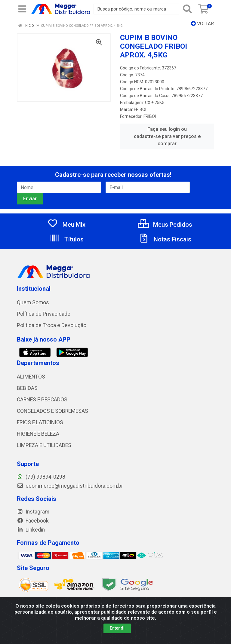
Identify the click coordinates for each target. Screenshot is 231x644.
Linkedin (31, 530)
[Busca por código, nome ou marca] (136, 9)
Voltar (202, 24)
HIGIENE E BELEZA (38, 434)
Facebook (33, 521)
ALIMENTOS (31, 377)
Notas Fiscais (165, 239)
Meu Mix (66, 225)
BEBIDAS (27, 388)
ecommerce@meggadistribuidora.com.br (70, 486)
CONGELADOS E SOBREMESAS (52, 411)
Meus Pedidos (165, 225)
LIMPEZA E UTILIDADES (44, 445)
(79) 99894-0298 (41, 477)
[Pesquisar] (187, 9)
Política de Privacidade (44, 314)
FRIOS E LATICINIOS (40, 422)
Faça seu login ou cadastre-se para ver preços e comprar (167, 136)
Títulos (66, 239)
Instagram (33, 512)
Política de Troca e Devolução (52, 325)
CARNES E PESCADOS (42, 400)
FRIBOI (140, 109)
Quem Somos (33, 302)
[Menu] (22, 9)
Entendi (117, 628)
